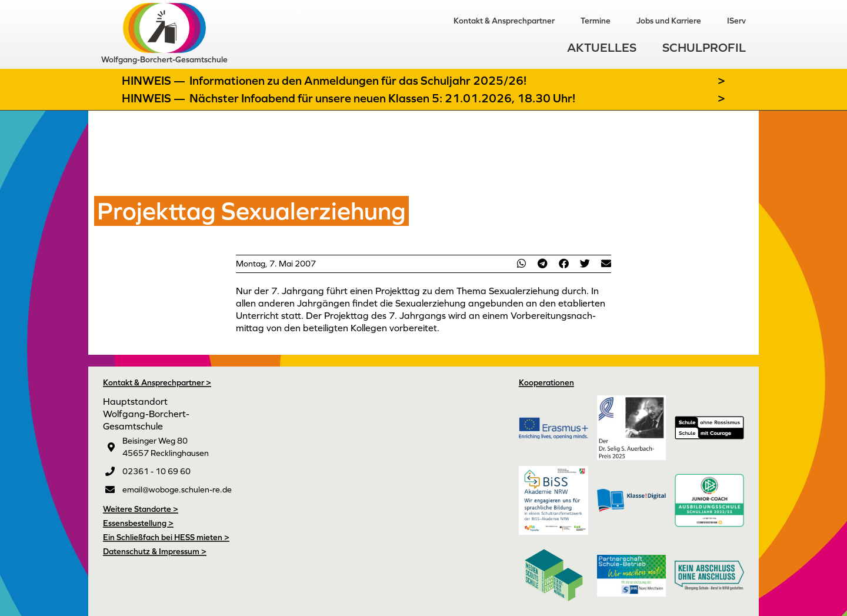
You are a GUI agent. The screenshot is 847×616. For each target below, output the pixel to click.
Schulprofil (704, 47)
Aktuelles (602, 47)
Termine (596, 21)
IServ (736, 21)
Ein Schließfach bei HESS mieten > (166, 537)
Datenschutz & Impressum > (155, 551)
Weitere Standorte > (141, 509)
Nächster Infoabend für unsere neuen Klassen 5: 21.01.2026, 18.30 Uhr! (382, 98)
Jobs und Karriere (669, 21)
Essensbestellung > (138, 523)
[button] (521, 263)
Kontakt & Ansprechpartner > (157, 382)
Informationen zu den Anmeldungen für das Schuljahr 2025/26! (358, 81)
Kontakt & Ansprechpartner (504, 21)
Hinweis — (155, 81)
